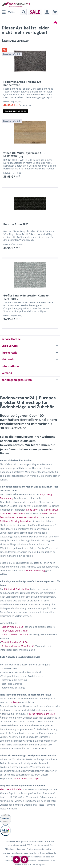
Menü (9, 12)
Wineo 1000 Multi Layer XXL (29, 778)
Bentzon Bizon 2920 (16, 224)
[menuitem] (8, 12)
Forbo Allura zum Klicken (15, 631)
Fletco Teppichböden (11, 789)
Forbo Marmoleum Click (42, 714)
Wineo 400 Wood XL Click (15, 634)
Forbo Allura (18, 514)
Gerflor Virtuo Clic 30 (12, 627)
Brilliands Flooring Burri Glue (16, 521)
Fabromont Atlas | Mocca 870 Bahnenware (22, 83)
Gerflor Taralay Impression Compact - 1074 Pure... (27, 297)
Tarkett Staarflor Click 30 (14, 642)
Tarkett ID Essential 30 (27, 517)
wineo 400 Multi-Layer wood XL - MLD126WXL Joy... (24, 155)
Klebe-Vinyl (32, 510)
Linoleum (14, 702)
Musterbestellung (35, 570)
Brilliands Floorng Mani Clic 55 (18, 646)
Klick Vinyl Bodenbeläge (17, 589)
